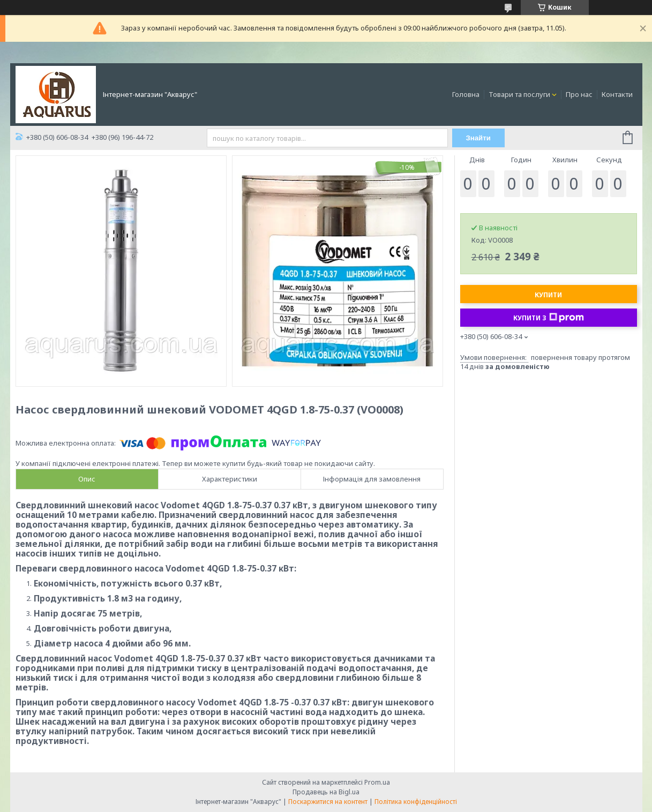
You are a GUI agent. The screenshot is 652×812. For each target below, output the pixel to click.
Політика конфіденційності (416, 802)
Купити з (549, 318)
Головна (466, 94)
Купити (548, 295)
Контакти (617, 94)
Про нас (579, 94)
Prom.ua (377, 782)
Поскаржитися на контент (328, 802)
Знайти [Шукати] (478, 138)
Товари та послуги (519, 94)
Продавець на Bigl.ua (326, 792)
